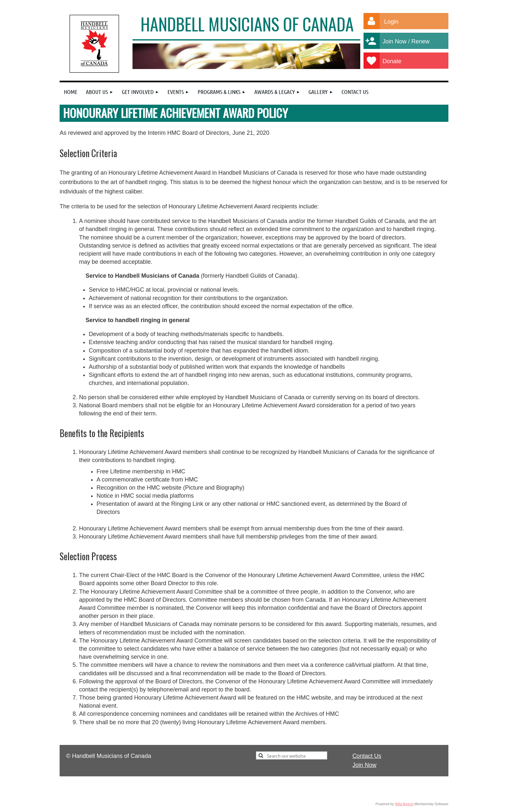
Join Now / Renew (410, 41)
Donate (398, 61)
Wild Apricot (404, 804)
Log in (372, 21)
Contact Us (367, 756)
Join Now (364, 765)
